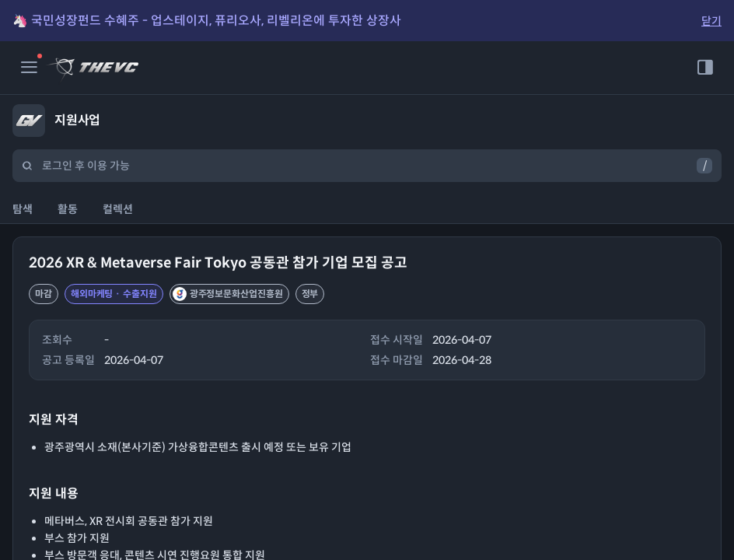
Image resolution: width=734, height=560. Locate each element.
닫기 (711, 21)
